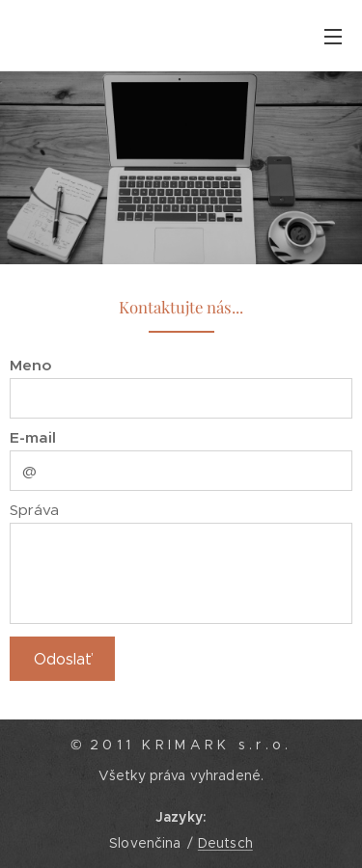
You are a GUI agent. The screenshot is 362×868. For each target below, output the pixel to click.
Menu (333, 37)
